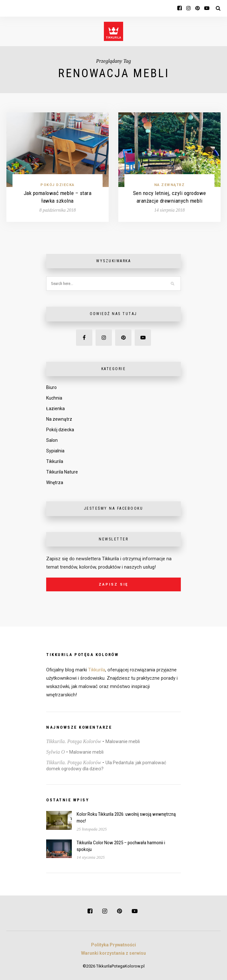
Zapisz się (113, 584)
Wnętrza (55, 482)
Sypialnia (55, 451)
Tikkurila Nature (62, 472)
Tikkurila (55, 461)
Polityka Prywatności (113, 945)
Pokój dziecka (58, 185)
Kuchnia (54, 398)
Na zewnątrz (170, 185)
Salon (52, 440)
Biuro (51, 387)
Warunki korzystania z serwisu (113, 953)
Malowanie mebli (123, 741)
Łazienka (55, 409)
